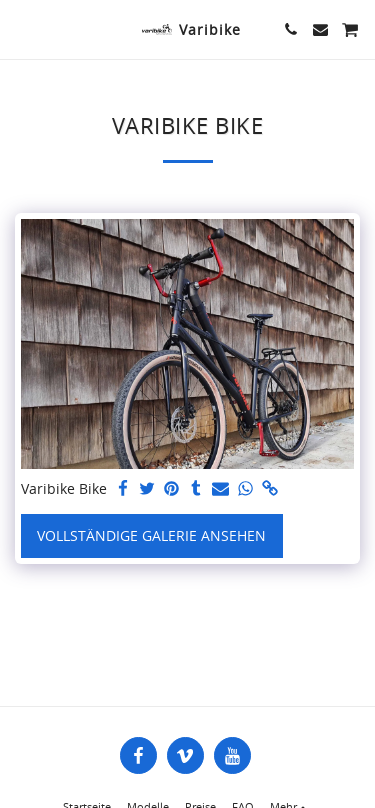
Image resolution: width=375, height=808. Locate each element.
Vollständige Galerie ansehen (151, 535)
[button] (22, 28)
